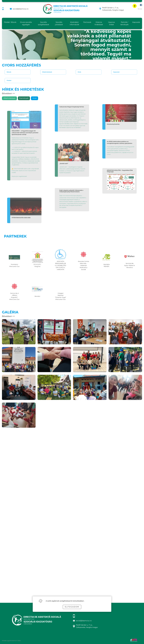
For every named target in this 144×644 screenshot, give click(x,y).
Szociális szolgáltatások (43, 23)
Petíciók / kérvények (124, 23)
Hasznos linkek (111, 23)
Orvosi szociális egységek (26, 23)
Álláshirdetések (48, 72)
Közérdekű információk (74, 23)
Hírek (82, 72)
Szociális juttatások (59, 23)
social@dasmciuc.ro (21, 9)
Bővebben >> (8, 93)
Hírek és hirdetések (99, 23)
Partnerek (87, 22)
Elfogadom (72, 607)
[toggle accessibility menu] (135, 6)
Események (24, 98)
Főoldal (7, 22)
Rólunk (14, 22)
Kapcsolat (136, 22)
